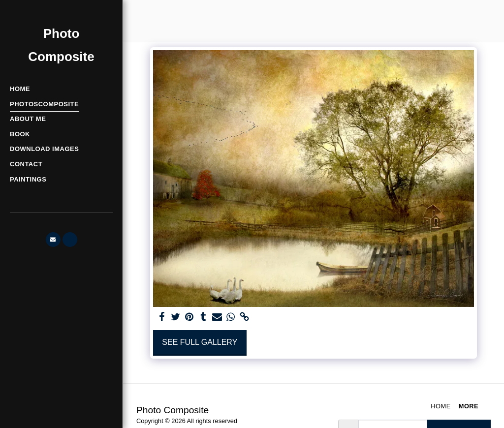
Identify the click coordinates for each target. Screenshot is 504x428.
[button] (53, 240)
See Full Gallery (200, 342)
